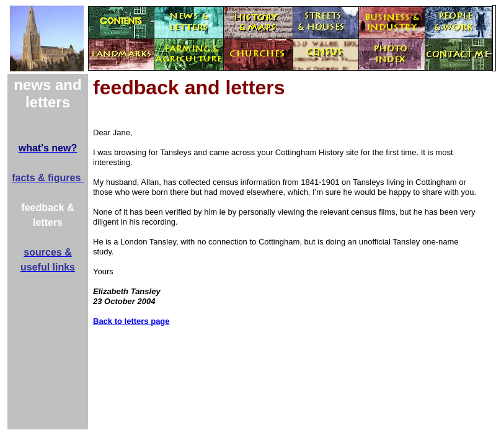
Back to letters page (131, 321)
